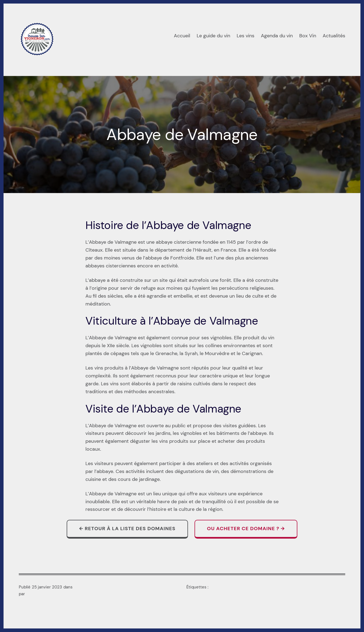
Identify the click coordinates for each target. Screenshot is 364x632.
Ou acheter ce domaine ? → (246, 529)
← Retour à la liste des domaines (127, 529)
